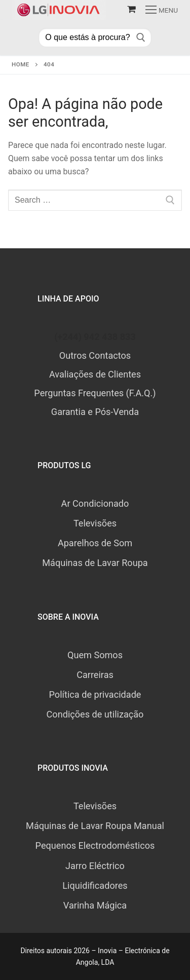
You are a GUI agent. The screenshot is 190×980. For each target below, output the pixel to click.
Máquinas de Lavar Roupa (95, 563)
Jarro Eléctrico (95, 866)
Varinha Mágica (95, 905)
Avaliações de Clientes (95, 374)
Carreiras (95, 675)
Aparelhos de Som (95, 543)
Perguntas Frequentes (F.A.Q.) (95, 393)
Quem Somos (95, 655)
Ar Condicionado (95, 503)
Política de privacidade (95, 694)
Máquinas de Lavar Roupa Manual (95, 826)
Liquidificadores (95, 885)
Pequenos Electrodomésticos (95, 845)
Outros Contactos (95, 355)
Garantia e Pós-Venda (95, 412)
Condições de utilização (95, 714)
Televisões (95, 523)
